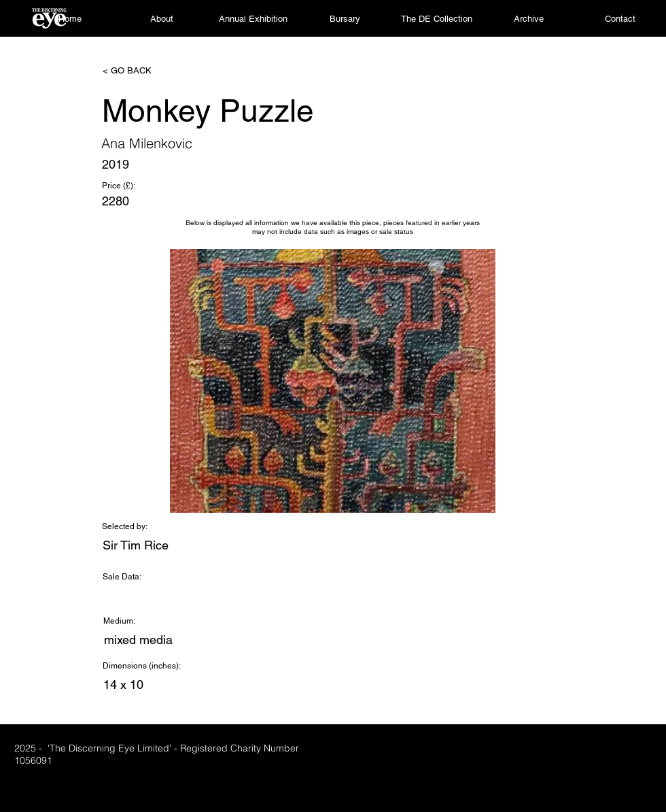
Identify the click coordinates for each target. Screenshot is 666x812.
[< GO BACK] (147, 71)
